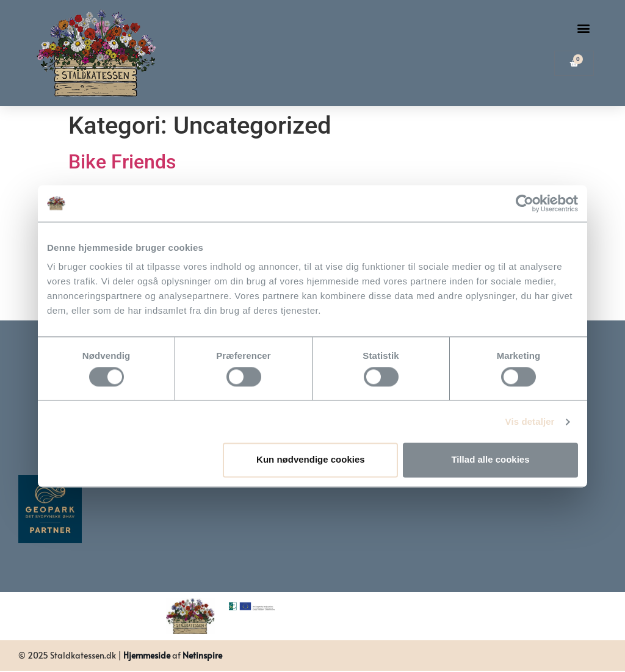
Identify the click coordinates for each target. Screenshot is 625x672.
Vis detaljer (530, 421)
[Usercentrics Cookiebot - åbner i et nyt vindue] (525, 203)
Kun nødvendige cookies (311, 460)
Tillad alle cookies (490, 460)
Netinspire (202, 655)
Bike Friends (122, 162)
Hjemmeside (147, 655)
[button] (584, 28)
